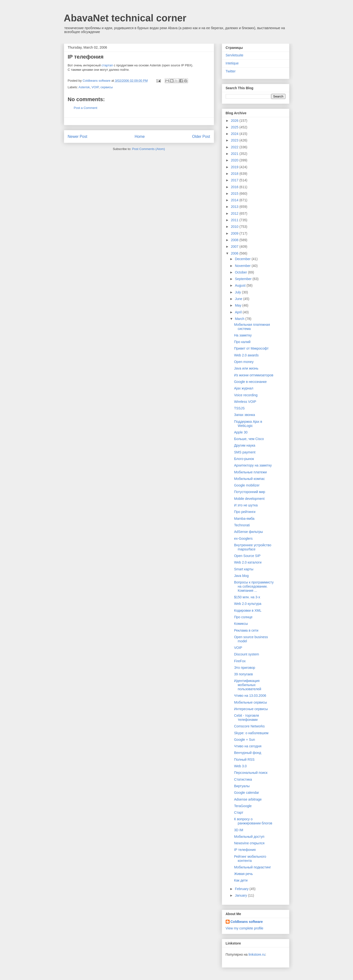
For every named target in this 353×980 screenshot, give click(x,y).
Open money (244, 362)
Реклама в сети (246, 630)
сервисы (107, 87)
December (243, 259)
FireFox (240, 661)
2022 (235, 147)
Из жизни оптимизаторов (254, 375)
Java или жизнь (246, 368)
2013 (235, 207)
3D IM (238, 830)
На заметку (243, 335)
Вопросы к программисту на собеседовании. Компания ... (254, 586)
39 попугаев (243, 674)
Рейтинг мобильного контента (250, 859)
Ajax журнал (244, 388)
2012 (235, 213)
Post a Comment (86, 108)
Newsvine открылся (249, 843)
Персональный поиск (251, 773)
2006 (235, 253)
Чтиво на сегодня (248, 746)
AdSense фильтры (248, 532)
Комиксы (241, 624)
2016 (235, 187)
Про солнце (243, 617)
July (238, 292)
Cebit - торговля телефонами (246, 718)
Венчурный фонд (248, 753)
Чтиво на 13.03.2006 (250, 696)
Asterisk (84, 87)
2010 (235, 227)
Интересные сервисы (251, 709)
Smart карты (244, 569)
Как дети (241, 880)
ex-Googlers (243, 539)
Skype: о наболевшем (251, 733)
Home (140, 137)
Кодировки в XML (248, 610)
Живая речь (243, 874)
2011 (235, 220)
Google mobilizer (247, 485)
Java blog (241, 576)
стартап (107, 65)
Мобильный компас (249, 479)
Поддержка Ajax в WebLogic (248, 424)
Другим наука (245, 445)
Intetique (232, 63)
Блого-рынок (244, 459)
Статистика (243, 779)
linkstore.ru (257, 954)
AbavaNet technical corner (125, 18)
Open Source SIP (247, 556)
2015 (235, 194)
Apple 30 (241, 432)
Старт (239, 812)
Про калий (242, 342)
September (244, 279)
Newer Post (78, 137)
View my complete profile (245, 928)
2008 (235, 240)
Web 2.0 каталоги (248, 562)
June (239, 299)
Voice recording (246, 395)
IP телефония (245, 850)
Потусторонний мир (250, 492)
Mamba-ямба (244, 519)
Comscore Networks (249, 726)
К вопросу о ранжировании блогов (253, 821)
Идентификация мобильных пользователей (248, 685)
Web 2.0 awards (246, 355)
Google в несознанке (250, 382)
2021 (235, 154)
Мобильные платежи (250, 472)
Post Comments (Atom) (149, 149)
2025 (235, 127)
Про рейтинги (245, 512)
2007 (235, 247)
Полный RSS (244, 759)
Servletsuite (235, 55)
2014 (235, 200)
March (240, 319)
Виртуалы (242, 786)
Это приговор (245, 668)
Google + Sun (244, 740)
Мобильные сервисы (250, 702)
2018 (235, 174)
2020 (235, 160)
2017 (235, 180)
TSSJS (239, 408)
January (241, 895)
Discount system (246, 654)
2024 (235, 134)
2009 (235, 233)
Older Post (201, 137)
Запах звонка (244, 415)
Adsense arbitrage (248, 799)
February (242, 889)
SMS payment (245, 452)
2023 (235, 140)
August (241, 285)
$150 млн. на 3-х (247, 597)
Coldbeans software (247, 922)
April (239, 312)
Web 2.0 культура (248, 604)
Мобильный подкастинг (252, 867)
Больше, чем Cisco (249, 439)
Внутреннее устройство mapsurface (253, 547)
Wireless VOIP (245, 402)
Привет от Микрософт (251, 348)
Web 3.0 (240, 766)
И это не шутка (246, 505)
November (243, 266)
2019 (235, 167)
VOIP (95, 87)
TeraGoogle (243, 806)
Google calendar (246, 793)
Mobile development (249, 499)
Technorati (242, 525)
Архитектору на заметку (253, 465)
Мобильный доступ (249, 837)
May (239, 305)
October (241, 272)
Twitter (231, 71)
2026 (235, 121)
